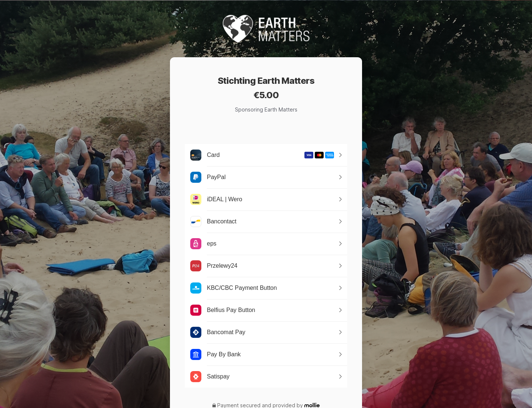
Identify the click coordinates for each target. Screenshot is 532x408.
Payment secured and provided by (260, 405)
